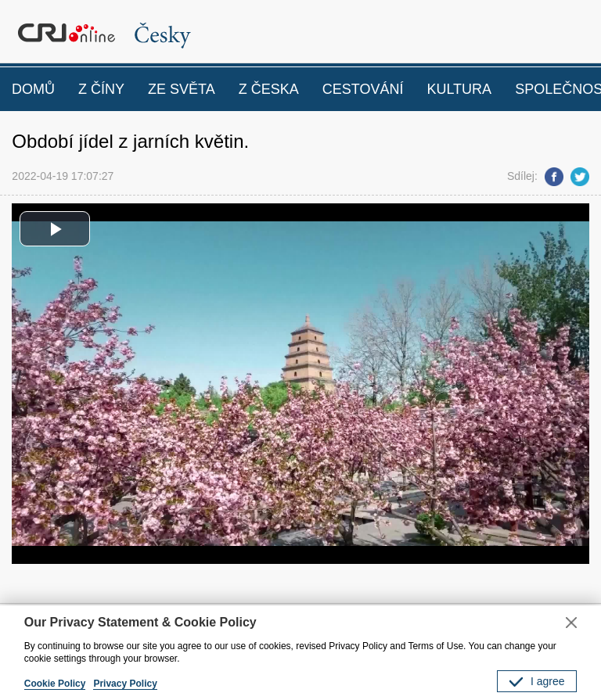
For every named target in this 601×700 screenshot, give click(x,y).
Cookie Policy (55, 684)
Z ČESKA (269, 89)
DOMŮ (33, 89)
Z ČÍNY (101, 89)
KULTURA (459, 89)
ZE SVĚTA (182, 89)
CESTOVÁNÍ (363, 89)
